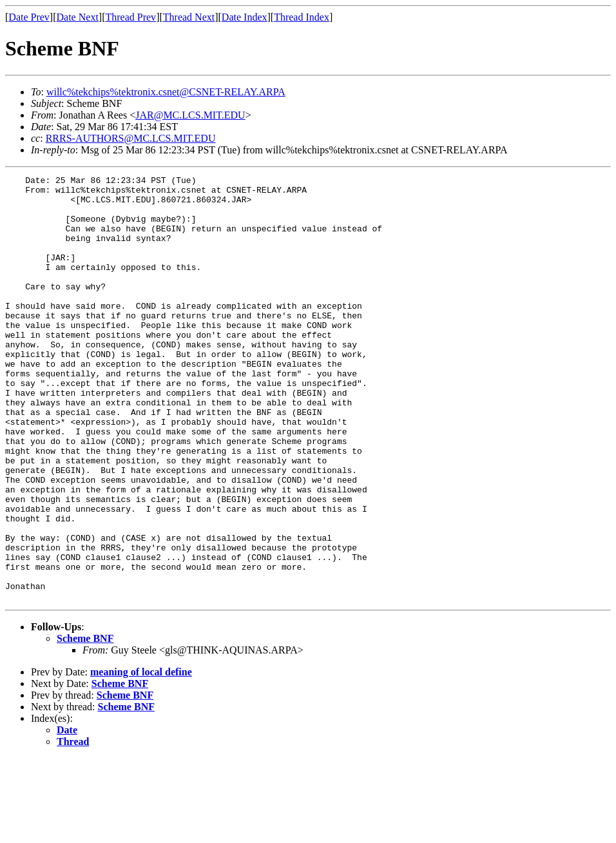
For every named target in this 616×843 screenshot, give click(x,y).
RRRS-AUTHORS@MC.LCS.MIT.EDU (131, 138)
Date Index (245, 17)
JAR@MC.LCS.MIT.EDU (190, 115)
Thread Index (302, 17)
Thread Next (189, 17)
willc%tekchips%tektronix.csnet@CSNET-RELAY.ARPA (166, 92)
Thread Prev (130, 17)
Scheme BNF (85, 723)
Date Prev (29, 17)
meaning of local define (141, 757)
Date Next (78, 17)
